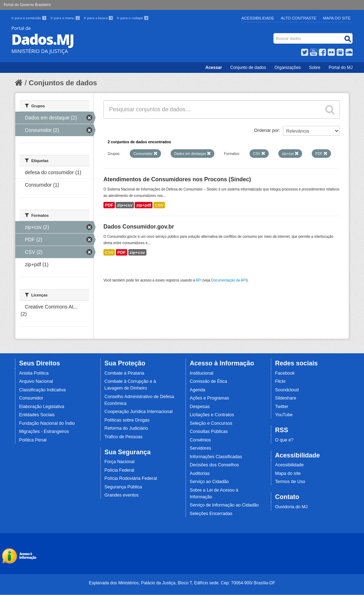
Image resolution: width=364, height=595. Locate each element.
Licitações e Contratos (212, 415)
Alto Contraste (299, 18)
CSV (159, 205)
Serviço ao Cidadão (209, 482)
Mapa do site (288, 473)
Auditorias (200, 473)
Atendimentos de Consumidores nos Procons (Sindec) (177, 179)
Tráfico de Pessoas (124, 437)
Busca (274, 35)
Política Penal (33, 440)
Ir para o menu (66, 18)
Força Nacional (120, 462)
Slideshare (286, 398)
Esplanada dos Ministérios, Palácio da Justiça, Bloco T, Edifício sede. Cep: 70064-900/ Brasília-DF (182, 583)
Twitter (282, 407)
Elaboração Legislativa (42, 407)
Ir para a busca (99, 18)
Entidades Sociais (37, 415)
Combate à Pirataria (124, 373)
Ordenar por (267, 130)
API (199, 280)
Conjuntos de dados (63, 83)
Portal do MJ (341, 68)
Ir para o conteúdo (30, 18)
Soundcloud (287, 390)
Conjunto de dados (248, 68)
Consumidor (31, 398)
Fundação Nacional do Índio (47, 423)
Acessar (214, 68)
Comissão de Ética (208, 381)
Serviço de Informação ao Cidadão (224, 505)
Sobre (315, 68)
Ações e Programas (210, 398)
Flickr (280, 381)
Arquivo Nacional (36, 381)
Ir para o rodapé (133, 18)
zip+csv (125, 205)
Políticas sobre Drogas (127, 420)
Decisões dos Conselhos (215, 465)
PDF (109, 205)
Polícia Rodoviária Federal (131, 478)
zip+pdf (144, 205)
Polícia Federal (119, 470)
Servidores (200, 448)
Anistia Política (34, 373)
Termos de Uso (290, 482)
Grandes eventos (122, 495)
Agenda (197, 390)
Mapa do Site (337, 18)
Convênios (200, 440)
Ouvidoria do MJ (291, 507)
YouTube (284, 415)
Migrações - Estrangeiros (44, 431)
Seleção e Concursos (211, 423)
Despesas (200, 407)
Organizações (288, 68)
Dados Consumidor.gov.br (139, 227)
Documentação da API (229, 280)
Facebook (285, 373)
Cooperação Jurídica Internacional (139, 412)
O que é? (284, 440)
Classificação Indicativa (42, 390)
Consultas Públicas (209, 431)
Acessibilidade (258, 18)
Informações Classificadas (216, 457)
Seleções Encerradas (211, 514)
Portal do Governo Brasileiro (27, 5)
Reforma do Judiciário (126, 428)
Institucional (202, 373)
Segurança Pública (123, 487)
